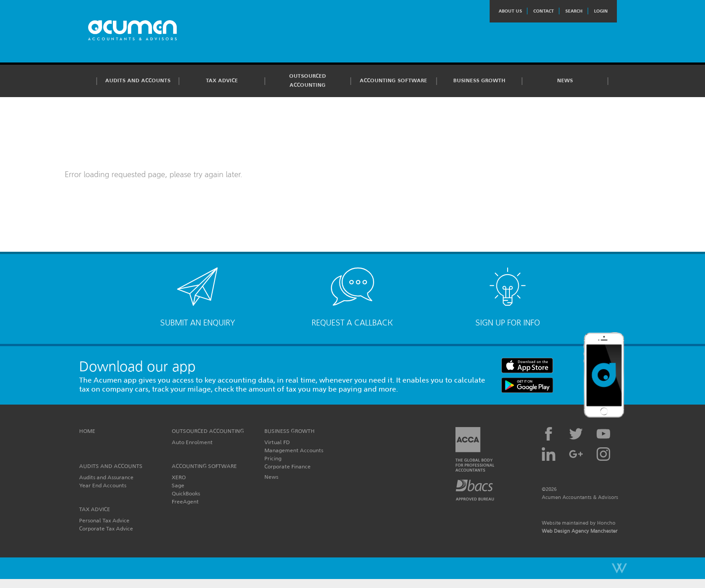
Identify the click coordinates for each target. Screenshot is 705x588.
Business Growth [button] (479, 80)
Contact (544, 11)
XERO (179, 477)
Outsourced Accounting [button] (308, 80)
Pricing (273, 458)
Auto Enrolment (192, 442)
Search (574, 11)
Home (87, 431)
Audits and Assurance (106, 477)
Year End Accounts (103, 485)
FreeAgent (185, 501)
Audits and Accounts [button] (138, 80)
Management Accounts (294, 450)
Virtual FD (277, 442)
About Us (510, 11)
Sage (178, 485)
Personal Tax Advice (104, 520)
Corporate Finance (288, 466)
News (565, 80)
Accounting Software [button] (393, 80)
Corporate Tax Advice (106, 528)
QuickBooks (186, 493)
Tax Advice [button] (222, 80)
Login (601, 11)
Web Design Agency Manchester (580, 531)
